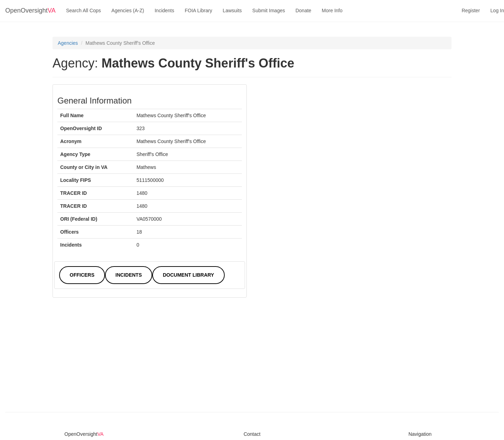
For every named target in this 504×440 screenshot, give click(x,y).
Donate (303, 10)
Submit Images (269, 10)
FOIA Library (199, 10)
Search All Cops (84, 10)
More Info (332, 10)
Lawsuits (232, 10)
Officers (82, 275)
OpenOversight (30, 10)
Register (471, 10)
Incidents (164, 10)
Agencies (68, 43)
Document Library (188, 275)
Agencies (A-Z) (128, 10)
